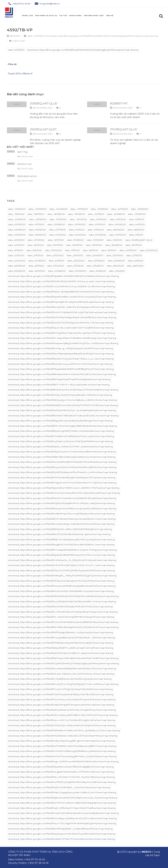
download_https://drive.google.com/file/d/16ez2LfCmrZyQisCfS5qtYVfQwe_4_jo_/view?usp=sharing (61, 359)
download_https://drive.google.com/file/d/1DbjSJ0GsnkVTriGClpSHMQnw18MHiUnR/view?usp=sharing (62, 452)
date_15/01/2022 (36, 245)
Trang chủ (27, 15)
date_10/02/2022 (77, 235)
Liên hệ (110, 15)
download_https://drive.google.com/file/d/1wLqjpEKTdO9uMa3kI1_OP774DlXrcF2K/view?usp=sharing (61, 772)
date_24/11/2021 (56, 261)
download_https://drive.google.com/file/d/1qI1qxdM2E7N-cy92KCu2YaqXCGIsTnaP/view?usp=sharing (61, 648)
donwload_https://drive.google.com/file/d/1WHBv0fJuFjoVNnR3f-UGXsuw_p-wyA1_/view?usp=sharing (61, 281)
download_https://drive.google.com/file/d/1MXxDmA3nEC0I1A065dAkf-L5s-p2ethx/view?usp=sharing (61, 591)
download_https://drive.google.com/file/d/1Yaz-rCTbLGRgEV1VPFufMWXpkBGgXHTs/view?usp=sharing (62, 823)
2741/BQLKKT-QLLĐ (124, 129)
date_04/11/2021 (137, 224)
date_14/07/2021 (36, 36)
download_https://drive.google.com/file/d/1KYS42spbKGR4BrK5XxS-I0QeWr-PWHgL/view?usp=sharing (62, 550)
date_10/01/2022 (57, 235)
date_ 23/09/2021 (137, 214)
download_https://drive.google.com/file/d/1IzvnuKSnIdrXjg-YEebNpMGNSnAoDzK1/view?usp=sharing (61, 524)
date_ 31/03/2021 (78, 219)
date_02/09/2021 (17, 224)
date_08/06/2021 (115, 230)
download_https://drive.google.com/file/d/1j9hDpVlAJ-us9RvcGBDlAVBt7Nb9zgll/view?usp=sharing (60, 529)
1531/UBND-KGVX (27, 176)
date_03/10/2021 (97, 224)
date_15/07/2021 (55, 245)
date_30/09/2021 (77, 271)
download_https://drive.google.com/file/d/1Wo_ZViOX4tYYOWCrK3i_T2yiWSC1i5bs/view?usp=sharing (61, 777)
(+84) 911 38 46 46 (38, 863)
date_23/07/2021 (115, 255)
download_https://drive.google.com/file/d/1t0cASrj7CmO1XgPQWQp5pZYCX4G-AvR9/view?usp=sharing (63, 684)
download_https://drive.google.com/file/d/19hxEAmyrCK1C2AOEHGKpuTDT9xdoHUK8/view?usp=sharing (63, 390)
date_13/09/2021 (95, 240)
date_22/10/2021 (75, 255)
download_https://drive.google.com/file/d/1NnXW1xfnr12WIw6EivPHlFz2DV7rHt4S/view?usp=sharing (60, 607)
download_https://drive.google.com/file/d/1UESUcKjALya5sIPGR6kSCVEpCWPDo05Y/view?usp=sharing (63, 715)
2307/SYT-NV (25, 164)
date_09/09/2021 (37, 235)
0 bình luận (25, 156)
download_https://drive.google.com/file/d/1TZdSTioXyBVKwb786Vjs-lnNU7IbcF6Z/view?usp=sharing (61, 694)
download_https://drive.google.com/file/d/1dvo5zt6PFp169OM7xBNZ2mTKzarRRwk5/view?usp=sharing (62, 462)
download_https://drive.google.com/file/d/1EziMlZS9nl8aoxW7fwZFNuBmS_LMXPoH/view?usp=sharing (63, 472)
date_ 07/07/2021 (79, 209)
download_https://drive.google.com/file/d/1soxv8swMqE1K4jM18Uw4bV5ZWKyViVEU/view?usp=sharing (62, 668)
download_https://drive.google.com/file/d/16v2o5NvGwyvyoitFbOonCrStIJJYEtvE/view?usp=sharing (60, 364)
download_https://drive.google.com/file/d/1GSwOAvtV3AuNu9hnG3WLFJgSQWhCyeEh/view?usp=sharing (64, 493)
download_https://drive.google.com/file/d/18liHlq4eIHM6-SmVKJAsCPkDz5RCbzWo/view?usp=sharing (62, 374)
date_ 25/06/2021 (38, 219)
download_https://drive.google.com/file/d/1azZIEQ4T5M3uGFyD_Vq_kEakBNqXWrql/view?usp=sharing (62, 410)
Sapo (157, 855)
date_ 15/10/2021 (16, 214)
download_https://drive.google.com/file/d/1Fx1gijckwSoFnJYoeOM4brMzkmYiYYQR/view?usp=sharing (62, 483)
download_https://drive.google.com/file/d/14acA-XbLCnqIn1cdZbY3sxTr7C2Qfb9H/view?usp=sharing (61, 328)
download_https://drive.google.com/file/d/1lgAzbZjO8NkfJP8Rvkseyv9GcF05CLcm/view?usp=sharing (62, 555)
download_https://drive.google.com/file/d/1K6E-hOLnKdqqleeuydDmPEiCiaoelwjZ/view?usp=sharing (61, 539)
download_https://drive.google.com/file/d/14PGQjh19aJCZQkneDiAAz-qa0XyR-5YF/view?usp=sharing (61, 333)
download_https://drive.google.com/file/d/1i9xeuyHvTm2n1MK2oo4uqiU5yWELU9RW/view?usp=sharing (62, 509)
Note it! (28, 74)
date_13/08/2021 (75, 240)
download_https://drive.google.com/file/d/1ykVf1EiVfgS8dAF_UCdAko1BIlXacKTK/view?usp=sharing (60, 829)
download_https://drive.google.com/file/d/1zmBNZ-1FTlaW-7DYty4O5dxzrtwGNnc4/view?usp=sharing (62, 839)
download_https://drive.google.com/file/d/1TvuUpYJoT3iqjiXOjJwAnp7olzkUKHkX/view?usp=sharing (60, 689)
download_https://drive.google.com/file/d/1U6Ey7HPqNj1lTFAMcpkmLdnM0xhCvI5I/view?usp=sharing (61, 705)
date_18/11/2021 (90, 250)
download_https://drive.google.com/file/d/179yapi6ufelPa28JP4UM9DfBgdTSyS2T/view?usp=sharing (61, 369)
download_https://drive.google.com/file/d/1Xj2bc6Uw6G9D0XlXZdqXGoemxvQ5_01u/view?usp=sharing (63, 798)
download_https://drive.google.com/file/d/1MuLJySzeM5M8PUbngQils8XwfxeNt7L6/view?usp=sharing (62, 586)
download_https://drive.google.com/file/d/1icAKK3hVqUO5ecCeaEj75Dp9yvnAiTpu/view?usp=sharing (61, 514)
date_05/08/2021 (17, 230)
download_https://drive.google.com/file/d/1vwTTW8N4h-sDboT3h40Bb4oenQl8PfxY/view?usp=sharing (62, 746)
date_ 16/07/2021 (36, 214)
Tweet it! (13, 74)
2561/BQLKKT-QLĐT (43, 129)
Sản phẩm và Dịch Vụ (46, 15)
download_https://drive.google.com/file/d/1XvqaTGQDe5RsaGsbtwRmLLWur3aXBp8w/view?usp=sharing (63, 813)
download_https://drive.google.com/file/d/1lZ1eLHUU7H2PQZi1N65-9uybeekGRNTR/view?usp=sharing (61, 570)
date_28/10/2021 (135, 266)
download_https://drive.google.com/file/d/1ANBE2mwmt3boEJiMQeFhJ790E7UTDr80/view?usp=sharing (63, 405)
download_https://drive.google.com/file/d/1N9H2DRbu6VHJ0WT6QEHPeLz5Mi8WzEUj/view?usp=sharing (63, 596)
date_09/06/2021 (17, 235)
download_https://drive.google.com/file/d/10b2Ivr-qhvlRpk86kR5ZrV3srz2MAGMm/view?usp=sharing (61, 292)
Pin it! (21, 74)
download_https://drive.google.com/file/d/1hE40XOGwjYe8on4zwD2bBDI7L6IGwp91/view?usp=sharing (62, 498)
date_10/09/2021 (118, 235)
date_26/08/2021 (17, 266)
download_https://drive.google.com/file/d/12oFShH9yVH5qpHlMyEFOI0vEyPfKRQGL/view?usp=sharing (62, 317)
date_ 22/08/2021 (116, 214)
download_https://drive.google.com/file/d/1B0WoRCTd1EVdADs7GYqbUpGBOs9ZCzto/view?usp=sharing (63, 416)
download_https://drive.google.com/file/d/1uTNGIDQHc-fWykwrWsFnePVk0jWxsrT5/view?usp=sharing (62, 725)
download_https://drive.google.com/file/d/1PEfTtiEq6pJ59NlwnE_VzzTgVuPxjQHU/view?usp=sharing (60, 632)
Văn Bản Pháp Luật (94, 15)
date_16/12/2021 (34, 250)
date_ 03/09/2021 (37, 209)
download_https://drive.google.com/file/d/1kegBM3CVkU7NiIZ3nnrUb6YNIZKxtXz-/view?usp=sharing (61, 545)
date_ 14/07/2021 (120, 209)
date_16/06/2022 (114, 245)
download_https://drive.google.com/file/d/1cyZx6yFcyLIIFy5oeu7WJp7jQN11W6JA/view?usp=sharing (60, 441)
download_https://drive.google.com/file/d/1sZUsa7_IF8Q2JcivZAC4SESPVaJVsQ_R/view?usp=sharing (61, 674)
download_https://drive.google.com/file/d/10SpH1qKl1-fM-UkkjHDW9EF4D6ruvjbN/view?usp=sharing (61, 302)
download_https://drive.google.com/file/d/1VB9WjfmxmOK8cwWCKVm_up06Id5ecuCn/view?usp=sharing (64, 730)
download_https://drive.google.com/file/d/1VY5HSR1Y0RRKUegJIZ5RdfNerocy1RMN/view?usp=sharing (62, 751)
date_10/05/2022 (98, 235)
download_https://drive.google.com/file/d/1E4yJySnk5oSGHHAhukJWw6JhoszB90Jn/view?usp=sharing (62, 467)
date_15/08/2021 (74, 245)
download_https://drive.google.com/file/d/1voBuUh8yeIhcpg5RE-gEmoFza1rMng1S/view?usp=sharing (61, 741)
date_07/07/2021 (57, 230)
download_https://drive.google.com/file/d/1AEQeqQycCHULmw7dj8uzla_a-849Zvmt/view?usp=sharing (62, 400)
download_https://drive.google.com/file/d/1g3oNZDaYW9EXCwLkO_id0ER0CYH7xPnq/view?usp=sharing (64, 488)
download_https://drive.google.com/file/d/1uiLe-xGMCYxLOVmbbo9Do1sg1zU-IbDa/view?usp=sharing (62, 720)
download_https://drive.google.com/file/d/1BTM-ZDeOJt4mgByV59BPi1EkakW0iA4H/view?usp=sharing (62, 426)
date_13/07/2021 (56, 240)
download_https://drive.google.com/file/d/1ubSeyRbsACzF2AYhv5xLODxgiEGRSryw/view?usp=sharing (62, 710)
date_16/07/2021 (134, 245)
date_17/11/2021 (72, 250)
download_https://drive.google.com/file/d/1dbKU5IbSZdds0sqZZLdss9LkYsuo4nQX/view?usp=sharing (62, 457)
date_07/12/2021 (96, 230)
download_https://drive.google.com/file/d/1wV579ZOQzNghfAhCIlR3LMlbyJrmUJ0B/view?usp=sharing (62, 782)
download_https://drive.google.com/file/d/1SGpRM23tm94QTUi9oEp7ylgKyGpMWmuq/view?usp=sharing (102, 36)
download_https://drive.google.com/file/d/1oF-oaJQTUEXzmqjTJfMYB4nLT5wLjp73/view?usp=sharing (61, 617)
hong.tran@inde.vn (47, 4)
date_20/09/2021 (128, 250)
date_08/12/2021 (136, 230)
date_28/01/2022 (115, 266)
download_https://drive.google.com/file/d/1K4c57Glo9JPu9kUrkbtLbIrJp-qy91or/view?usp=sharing (59, 534)
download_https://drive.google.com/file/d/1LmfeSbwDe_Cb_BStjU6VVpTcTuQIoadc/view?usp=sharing (62, 560)
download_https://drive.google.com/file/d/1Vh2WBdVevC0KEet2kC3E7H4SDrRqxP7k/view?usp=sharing (63, 736)
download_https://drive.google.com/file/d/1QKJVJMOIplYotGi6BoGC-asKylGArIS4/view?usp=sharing (61, 653)
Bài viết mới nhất (21, 147)
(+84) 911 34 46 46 (19, 4)
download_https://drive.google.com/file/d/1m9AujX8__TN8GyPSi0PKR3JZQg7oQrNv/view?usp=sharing (62, 576)
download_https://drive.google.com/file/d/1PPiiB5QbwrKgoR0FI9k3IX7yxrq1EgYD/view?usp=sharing (61, 643)
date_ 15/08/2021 (140, 209)
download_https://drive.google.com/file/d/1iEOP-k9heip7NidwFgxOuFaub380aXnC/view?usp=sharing (62, 519)
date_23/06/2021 (95, 255)
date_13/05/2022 (36, 240)
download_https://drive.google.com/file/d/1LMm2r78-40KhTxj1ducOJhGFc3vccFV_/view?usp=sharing (61, 565)
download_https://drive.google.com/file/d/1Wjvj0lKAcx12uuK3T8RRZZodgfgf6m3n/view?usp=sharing (61, 767)
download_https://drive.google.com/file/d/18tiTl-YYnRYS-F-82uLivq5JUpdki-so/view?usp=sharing (59, 385)
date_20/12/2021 (16, 255)
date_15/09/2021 (94, 245)
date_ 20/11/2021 (96, 214)
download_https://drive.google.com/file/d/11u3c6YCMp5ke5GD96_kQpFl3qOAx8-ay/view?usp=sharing (62, 312)
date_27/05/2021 (75, 266)
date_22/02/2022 (55, 255)
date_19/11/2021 (109, 250)
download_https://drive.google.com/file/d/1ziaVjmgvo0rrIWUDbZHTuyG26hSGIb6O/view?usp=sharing (62, 834)
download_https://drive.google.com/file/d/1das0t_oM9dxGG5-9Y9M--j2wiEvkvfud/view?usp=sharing (60, 447)
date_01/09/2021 (98, 219)
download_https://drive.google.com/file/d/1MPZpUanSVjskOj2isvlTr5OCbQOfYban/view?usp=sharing (61, 581)
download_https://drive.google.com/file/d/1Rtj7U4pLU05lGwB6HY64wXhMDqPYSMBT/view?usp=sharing (63, 658)
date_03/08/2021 (56, 224)
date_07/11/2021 (77, 230)
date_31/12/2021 (117, 271)
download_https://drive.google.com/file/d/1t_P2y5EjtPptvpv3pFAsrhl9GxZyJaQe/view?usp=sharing (60, 679)
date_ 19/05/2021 (76, 214)
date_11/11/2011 (136, 235)
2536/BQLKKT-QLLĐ (44, 103)
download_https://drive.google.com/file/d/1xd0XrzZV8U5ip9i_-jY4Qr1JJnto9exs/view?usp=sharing (59, 787)
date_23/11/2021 (134, 255)
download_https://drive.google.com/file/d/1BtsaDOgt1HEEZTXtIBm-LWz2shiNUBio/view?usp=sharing (61, 431)
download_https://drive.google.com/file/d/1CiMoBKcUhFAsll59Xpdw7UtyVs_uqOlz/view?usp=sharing (61, 436)
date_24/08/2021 (37, 261)
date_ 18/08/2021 (56, 214)
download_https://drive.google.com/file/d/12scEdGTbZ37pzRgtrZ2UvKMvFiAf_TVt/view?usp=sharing (61, 323)
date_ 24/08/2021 (17, 219)
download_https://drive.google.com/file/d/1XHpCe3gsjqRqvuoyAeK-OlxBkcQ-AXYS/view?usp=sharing (62, 792)
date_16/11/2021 (16, 250)
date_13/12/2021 (114, 240)
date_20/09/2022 (149, 250)
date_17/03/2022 (53, 250)
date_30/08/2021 (57, 271)
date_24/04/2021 (17, 261)
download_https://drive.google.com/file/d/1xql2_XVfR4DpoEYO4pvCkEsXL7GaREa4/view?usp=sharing (62, 808)
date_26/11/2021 (36, 266)
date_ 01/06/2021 (17, 209)
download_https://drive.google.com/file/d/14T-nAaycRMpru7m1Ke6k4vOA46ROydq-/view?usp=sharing (62, 338)
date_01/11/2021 (136, 219)
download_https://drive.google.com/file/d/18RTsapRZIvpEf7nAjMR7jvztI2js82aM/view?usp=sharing (59, 379)
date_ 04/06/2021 (58, 209)
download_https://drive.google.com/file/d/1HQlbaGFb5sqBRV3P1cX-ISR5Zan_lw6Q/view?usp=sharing (61, 503)
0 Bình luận (17, 41)
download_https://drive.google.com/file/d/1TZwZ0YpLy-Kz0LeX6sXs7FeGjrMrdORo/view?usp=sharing (62, 699)
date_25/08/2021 (116, 261)
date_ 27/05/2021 (58, 219)
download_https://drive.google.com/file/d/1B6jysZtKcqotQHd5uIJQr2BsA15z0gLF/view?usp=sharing (60, 421)
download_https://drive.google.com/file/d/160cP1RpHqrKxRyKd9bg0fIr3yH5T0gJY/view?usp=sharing (61, 354)
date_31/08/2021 (98, 271)
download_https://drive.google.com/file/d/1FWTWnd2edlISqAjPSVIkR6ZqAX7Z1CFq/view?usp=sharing (62, 478)
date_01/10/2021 (118, 219)
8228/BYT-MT (119, 103)
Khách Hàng (76, 15)
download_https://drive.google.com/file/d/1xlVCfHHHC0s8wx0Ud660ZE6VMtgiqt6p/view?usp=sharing (62, 803)
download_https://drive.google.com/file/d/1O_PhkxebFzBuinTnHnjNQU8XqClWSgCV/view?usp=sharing (63, 612)
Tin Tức (63, 15)
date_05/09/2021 (37, 230)
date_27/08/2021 (95, 266)
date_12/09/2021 (16, 240)
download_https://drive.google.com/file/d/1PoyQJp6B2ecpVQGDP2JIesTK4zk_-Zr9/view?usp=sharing (62, 638)
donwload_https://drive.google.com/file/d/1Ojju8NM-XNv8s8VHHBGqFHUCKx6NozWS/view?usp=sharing (63, 276)
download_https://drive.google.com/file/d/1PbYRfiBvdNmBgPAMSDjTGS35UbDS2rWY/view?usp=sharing (63, 627)
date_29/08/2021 (17, 271)
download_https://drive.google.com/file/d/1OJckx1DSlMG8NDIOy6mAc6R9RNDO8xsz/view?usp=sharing (63, 622)
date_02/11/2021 (36, 224)
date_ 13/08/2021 (99, 209)
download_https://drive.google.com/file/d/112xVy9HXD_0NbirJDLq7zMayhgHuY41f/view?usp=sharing (61, 307)
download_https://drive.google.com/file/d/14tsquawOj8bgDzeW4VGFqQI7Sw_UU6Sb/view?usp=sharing (63, 343)
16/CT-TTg (22, 152)
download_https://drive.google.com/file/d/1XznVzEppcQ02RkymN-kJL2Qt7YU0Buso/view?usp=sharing (62, 818)
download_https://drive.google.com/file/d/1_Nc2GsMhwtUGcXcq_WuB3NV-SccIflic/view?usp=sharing (61, 286)
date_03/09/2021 (77, 224)
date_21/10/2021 (35, 255)
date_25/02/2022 (76, 261)
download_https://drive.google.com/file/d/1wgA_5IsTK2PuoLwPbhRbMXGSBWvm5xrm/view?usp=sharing (63, 761)
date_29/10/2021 (37, 271)
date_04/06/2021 (117, 224)
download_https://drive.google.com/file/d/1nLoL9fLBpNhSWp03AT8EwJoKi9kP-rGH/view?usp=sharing (62, 601)
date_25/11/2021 (136, 261)
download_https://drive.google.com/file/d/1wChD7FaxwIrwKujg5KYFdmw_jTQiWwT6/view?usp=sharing (62, 756)
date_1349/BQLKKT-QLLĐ (139, 240)
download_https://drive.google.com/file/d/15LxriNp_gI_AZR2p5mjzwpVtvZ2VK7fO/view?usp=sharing (61, 348)
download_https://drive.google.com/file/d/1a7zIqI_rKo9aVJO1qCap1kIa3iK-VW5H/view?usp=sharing (60, 395)
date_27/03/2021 (56, 266)
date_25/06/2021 (96, 261)
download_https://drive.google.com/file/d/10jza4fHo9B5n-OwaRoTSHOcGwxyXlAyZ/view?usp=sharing (62, 297)
